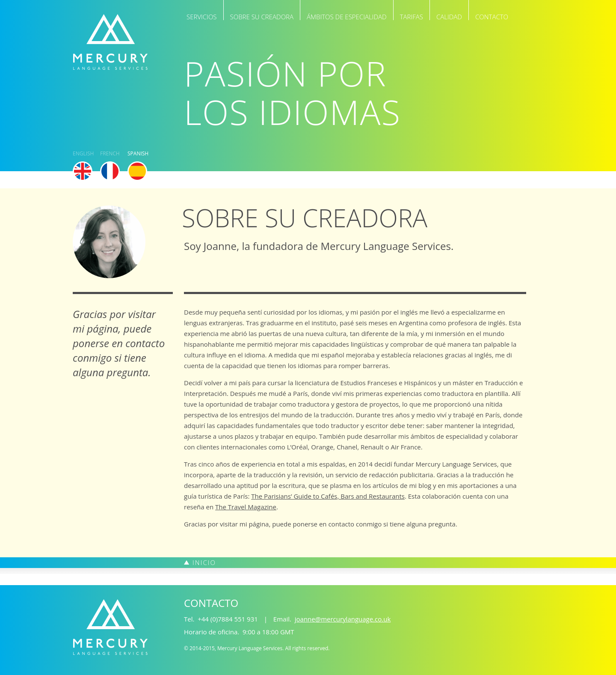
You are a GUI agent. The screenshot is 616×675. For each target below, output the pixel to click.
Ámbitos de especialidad (347, 16)
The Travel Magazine (246, 507)
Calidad (449, 16)
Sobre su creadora (262, 16)
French (110, 154)
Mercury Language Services (110, 42)
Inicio (204, 562)
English (83, 154)
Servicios (202, 16)
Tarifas (412, 16)
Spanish (137, 154)
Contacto (492, 16)
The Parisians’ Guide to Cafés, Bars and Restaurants (328, 496)
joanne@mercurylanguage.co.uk (343, 619)
